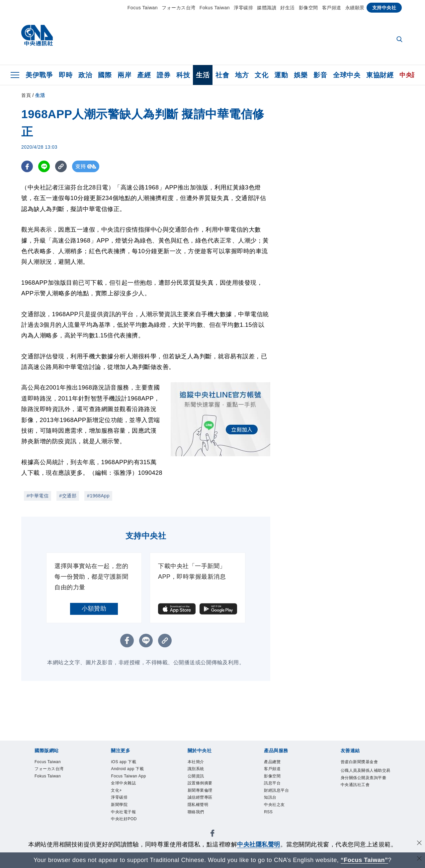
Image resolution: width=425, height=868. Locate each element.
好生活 (288, 8)
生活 (203, 75)
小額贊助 (94, 609)
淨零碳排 (243, 8)
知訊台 (271, 799)
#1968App (98, 496)
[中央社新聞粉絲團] (212, 836)
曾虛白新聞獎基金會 (361, 762)
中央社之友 (275, 806)
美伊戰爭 (39, 75)
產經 (144, 75)
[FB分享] (27, 166)
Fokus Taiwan (215, 8)
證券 (164, 75)
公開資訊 (197, 777)
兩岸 (124, 75)
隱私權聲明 (199, 806)
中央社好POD (125, 821)
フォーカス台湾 (179, 8)
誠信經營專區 (201, 799)
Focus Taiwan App (129, 777)
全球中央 (347, 75)
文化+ (117, 792)
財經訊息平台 (277, 792)
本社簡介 (197, 762)
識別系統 (197, 769)
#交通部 (68, 496)
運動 (281, 75)
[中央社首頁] (37, 37)
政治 (85, 75)
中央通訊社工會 (356, 793)
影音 (320, 75)
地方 (242, 75)
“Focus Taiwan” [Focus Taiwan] (364, 860)
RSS (268, 814)
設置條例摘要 (201, 784)
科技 (183, 75)
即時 (66, 75)
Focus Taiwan (143, 8)
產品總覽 (273, 762)
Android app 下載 (128, 769)
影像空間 (308, 8)
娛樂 (301, 75)
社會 (222, 75)
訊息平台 (273, 784)
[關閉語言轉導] (419, 859)
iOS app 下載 (124, 762)
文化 (261, 75)
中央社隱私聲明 (259, 844)
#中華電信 (38, 496)
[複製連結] (61, 166)
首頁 (26, 95)
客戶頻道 (332, 8)
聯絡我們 (197, 814)
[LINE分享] (44, 166)
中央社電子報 (124, 814)
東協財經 (380, 75)
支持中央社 (384, 8)
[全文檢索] (400, 40)
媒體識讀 (267, 8)
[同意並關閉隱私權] (419, 844)
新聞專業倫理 (201, 792)
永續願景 (355, 8)
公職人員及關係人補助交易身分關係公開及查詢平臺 (365, 778)
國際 (105, 75)
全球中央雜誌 (124, 784)
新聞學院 (120, 806)
